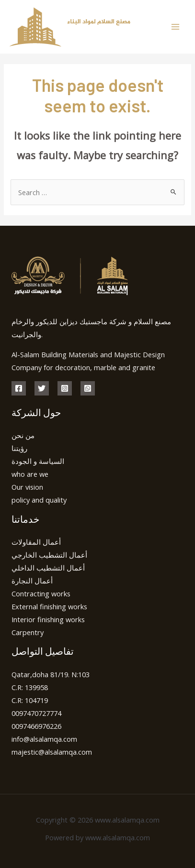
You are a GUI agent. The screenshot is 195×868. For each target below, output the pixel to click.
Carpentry (28, 632)
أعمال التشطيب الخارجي (49, 555)
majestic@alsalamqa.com (52, 752)
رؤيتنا (19, 448)
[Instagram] (65, 388)
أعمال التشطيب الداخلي (48, 568)
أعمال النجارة (32, 581)
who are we (30, 474)
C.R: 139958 (30, 687)
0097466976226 (36, 726)
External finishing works (49, 606)
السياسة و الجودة (38, 461)
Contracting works (41, 593)
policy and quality (39, 500)
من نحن (23, 435)
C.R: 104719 (30, 700)
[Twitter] (42, 388)
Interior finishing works (48, 619)
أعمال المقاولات (36, 542)
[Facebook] (19, 388)
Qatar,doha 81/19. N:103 (51, 674)
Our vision (27, 487)
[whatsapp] (88, 388)
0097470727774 (36, 713)
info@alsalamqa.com (44, 739)
